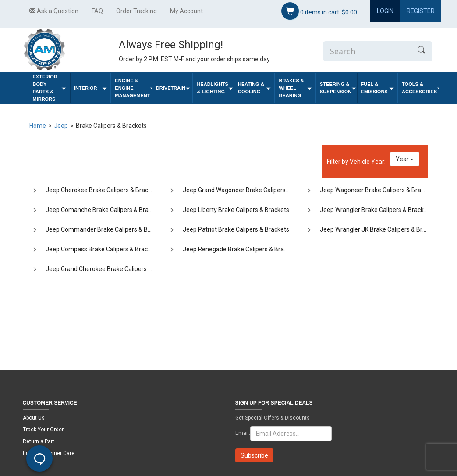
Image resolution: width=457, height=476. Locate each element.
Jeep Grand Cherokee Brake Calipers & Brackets (112, 269)
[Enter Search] (367, 51)
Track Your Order (43, 430)
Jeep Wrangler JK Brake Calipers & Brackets (380, 229)
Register (421, 11)
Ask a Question (54, 11)
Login (385, 11)
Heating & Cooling (255, 88)
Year (405, 159)
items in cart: (319, 11)
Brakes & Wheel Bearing (295, 88)
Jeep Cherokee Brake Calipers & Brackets (103, 190)
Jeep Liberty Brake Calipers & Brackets (236, 210)
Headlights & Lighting (215, 88)
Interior (91, 88)
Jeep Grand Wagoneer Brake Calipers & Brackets (250, 190)
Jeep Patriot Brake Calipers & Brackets (236, 229)
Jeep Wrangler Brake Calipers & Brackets (376, 210)
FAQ (97, 11)
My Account (186, 11)
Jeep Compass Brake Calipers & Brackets (103, 249)
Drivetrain (173, 88)
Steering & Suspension (338, 88)
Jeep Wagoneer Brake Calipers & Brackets (378, 190)
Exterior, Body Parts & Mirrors (50, 88)
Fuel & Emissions (378, 88)
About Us (34, 418)
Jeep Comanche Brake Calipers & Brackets (105, 210)
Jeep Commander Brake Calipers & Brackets (107, 229)
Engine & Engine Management (133, 88)
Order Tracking (136, 11)
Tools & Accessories (420, 88)
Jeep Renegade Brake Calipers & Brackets (241, 249)
